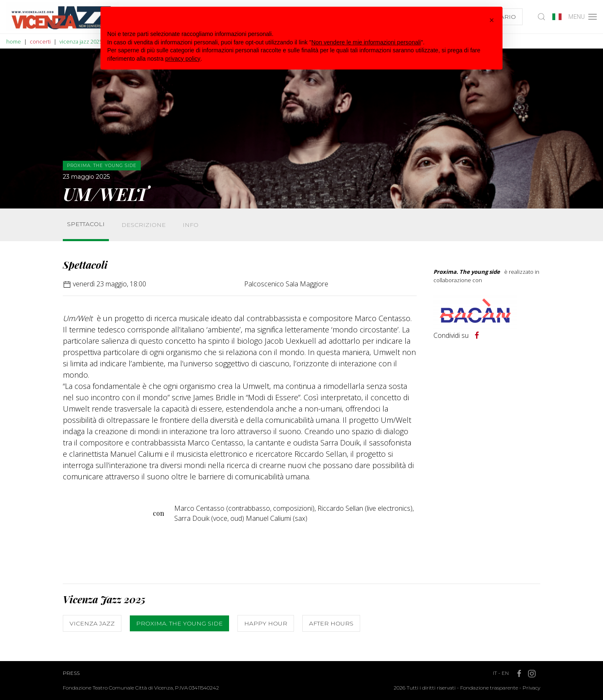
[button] (492, 20)
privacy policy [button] (183, 59)
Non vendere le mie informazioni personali (366, 42)
